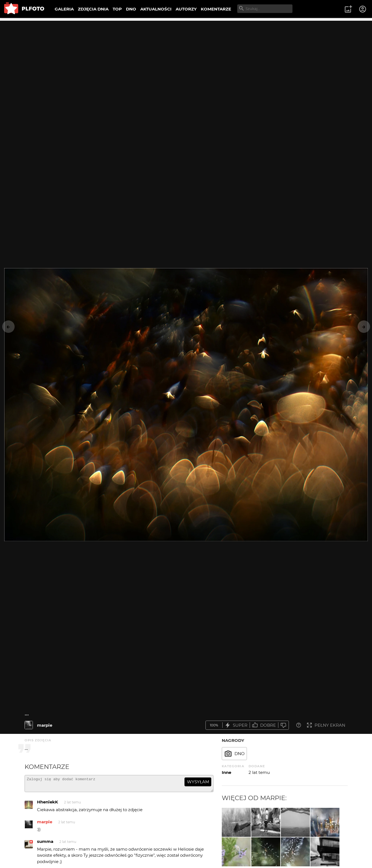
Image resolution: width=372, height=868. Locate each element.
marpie (45, 725)
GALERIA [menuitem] (64, 9)
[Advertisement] (186, 59)
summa (45, 844)
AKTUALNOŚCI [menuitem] (156, 9)
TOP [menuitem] (117, 9)
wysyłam (198, 782)
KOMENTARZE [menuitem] (216, 9)
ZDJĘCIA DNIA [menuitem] (93, 9)
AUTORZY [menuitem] (186, 9)
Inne (226, 772)
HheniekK (48, 804)
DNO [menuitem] (131, 9)
